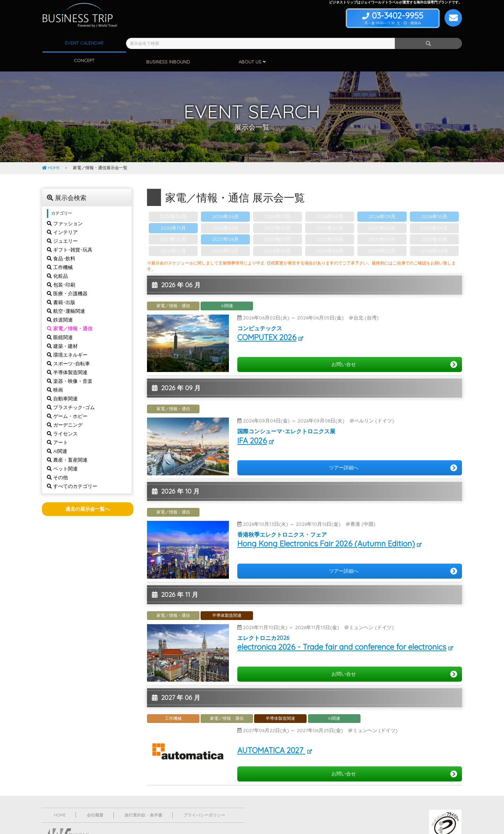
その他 (57, 459)
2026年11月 (173, 209)
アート (57, 423)
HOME (51, 149)
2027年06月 (225, 220)
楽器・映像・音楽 (70, 362)
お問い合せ (394, 346)
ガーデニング (65, 406)
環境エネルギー (67, 336)
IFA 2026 (252, 422)
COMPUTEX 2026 (267, 318)
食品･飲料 (61, 240)
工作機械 (60, 248)
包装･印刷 (61, 266)
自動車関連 (62, 380)
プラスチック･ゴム (71, 388)
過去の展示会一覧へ (87, 490)
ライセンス (62, 415)
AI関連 (57, 432)
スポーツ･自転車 (68, 345)
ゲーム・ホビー (67, 397)
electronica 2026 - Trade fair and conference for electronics (342, 628)
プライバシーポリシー (204, 796)
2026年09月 (382, 198)
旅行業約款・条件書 (143, 796)
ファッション (65, 205)
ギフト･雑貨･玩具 (70, 231)
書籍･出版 (61, 283)
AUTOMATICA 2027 (271, 731)
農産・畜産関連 (67, 441)
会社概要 (95, 796)
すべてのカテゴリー (72, 467)
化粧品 (57, 257)
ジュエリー (62, 222)
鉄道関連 (60, 301)
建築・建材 (62, 327)
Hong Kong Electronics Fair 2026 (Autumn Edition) (326, 525)
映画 (55, 371)
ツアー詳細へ (393, 449)
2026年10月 (434, 198)
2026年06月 (225, 198)
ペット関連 (62, 450)
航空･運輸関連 (66, 292)
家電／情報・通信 (70, 310)
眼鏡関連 (60, 318)
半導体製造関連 (67, 353)
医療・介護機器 (67, 275)
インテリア (62, 213)
